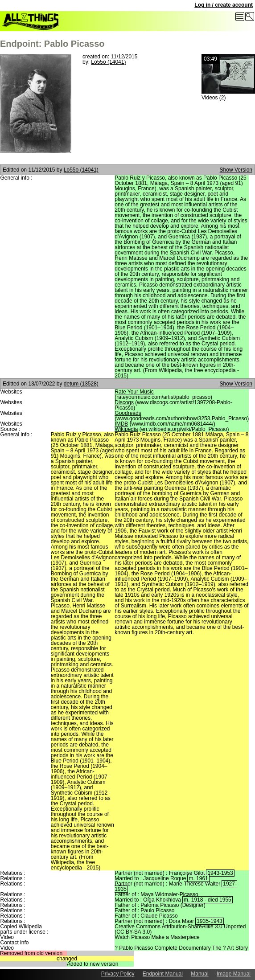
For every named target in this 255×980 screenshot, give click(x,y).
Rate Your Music (134, 392)
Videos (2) (214, 98)
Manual (199, 974)
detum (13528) (81, 384)
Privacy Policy (118, 974)
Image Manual (234, 974)
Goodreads (128, 413)
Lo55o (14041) (108, 62)
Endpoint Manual (163, 974)
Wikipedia (126, 429)
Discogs (124, 402)
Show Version (236, 170)
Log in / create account (224, 5)
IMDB (121, 424)
